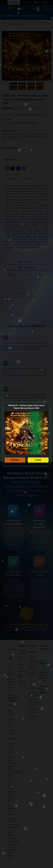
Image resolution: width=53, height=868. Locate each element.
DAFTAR (15, 460)
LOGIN (38, 460)
